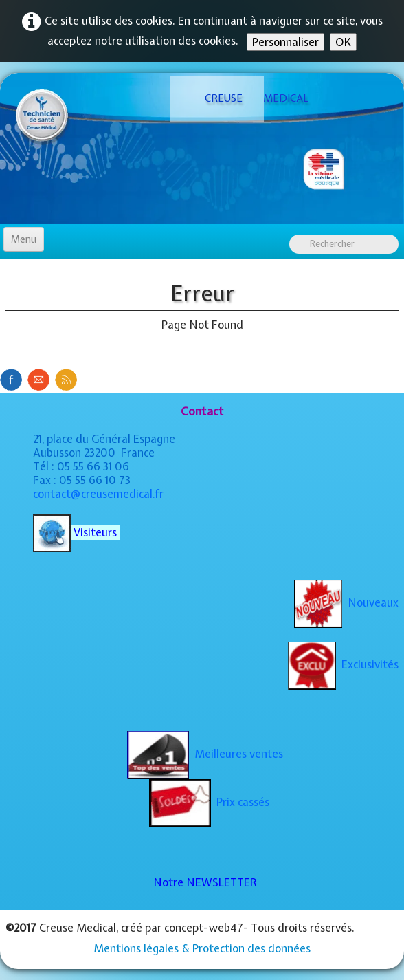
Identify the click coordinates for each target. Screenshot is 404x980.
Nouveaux (346, 602)
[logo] (217, 99)
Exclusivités (343, 664)
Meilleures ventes (205, 754)
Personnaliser (285, 42)
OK (343, 42)
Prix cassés (209, 802)
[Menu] (24, 239)
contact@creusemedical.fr (98, 494)
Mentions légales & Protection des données (202, 948)
